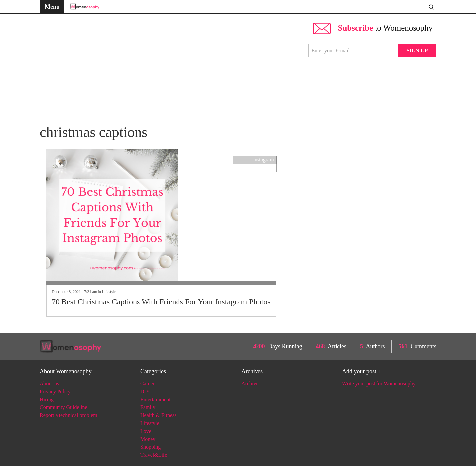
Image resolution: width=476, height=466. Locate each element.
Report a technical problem (68, 415)
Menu (52, 7)
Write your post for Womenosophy (379, 383)
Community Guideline (63, 407)
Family (148, 407)
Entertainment (156, 399)
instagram (264, 160)
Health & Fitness (158, 415)
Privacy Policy (55, 391)
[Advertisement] (171, 66)
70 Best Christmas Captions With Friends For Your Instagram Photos (161, 302)
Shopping (151, 447)
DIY (145, 391)
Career (148, 383)
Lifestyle (109, 292)
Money (148, 439)
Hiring (47, 399)
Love (146, 431)
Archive (250, 383)
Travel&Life (154, 455)
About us (49, 383)
